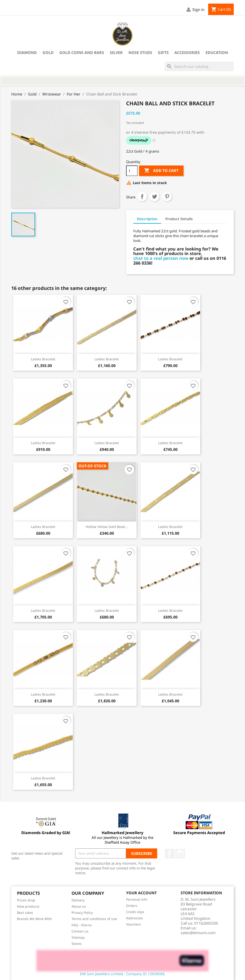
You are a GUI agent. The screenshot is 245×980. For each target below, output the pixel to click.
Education (217, 53)
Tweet (155, 197)
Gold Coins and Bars (82, 53)
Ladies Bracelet (43, 359)
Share (142, 197)
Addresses (134, 918)
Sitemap (78, 937)
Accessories (187, 53)
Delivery (78, 900)
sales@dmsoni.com (198, 933)
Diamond (27, 53)
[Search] (199, 66)
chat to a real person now (161, 258)
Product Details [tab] (179, 219)
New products (28, 906)
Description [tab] (147, 219)
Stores (77, 944)
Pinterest (167, 197)
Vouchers (134, 924)
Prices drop (26, 900)
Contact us (80, 931)
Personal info (137, 899)
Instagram (180, 854)
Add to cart (161, 171)
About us (79, 906)
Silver (116, 53)
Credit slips (135, 912)
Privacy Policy (82, 913)
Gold (48, 53)
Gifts (163, 53)
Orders (132, 906)
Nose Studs (140, 53)
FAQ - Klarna (82, 925)
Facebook (170, 854)
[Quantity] (132, 171)
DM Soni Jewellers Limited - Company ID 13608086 (122, 974)
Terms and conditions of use (94, 919)
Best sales (25, 913)
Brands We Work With (34, 919)
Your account (141, 893)
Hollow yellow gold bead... (107, 527)
